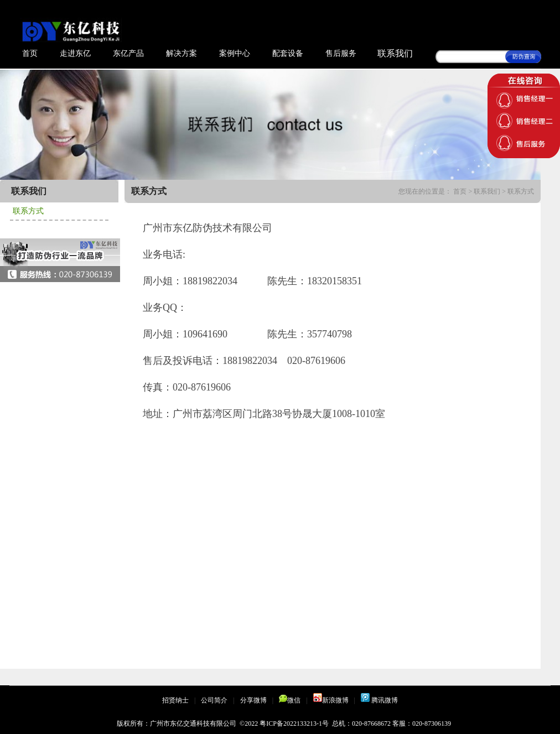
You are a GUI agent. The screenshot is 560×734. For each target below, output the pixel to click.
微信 (290, 700)
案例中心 (235, 53)
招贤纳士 (175, 700)
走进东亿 (75, 53)
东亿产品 (128, 53)
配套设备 (288, 53)
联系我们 (395, 53)
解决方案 (182, 53)
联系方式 (28, 211)
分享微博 (253, 700)
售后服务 (341, 53)
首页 (30, 53)
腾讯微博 (379, 700)
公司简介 (214, 700)
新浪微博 (331, 700)
